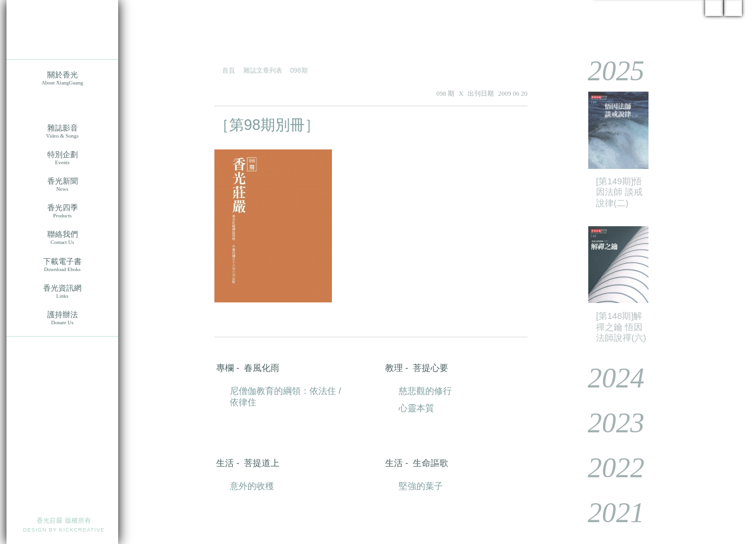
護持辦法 (62, 318)
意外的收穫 (252, 486)
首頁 (229, 70)
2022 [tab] (607, 468)
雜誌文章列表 (263, 70)
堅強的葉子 (421, 486)
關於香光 (62, 78)
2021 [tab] (607, 512)
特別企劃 (62, 158)
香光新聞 (62, 185)
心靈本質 (416, 408)
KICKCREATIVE (82, 530)
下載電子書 (62, 265)
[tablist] (656, 291)
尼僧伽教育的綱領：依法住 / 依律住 (285, 396)
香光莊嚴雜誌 (62, 105)
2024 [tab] (607, 378)
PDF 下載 (492, 125)
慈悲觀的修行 (425, 391)
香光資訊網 (62, 291)
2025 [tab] (607, 71)
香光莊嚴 (62, 30)
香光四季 (62, 211)
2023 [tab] (607, 423)
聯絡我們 (62, 238)
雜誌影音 (62, 131)
